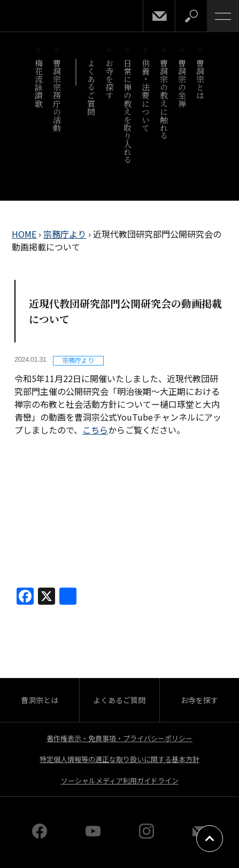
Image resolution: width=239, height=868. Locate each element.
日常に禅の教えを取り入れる (128, 111)
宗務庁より (65, 234)
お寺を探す (110, 79)
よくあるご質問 (92, 87)
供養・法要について (146, 95)
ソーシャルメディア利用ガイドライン (120, 781)
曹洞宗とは (201, 79)
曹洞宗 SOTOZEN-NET (32, 17)
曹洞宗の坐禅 (183, 83)
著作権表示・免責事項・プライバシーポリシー (119, 738)
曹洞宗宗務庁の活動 (57, 95)
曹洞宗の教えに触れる (164, 99)
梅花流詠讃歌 (39, 83)
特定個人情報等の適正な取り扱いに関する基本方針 (119, 759)
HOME (24, 234)
